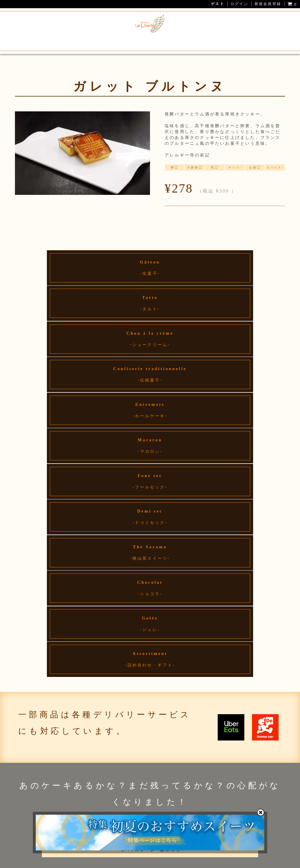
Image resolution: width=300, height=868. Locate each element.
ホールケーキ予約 (197, 42)
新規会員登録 (268, 4)
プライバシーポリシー (122, 862)
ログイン (240, 4)
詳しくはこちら (150, 583)
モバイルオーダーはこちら (150, 532)
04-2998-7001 (66, 661)
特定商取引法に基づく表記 (174, 862)
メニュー (85, 42)
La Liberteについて (45, 42)
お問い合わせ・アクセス (251, 42)
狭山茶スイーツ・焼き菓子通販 (136, 42)
